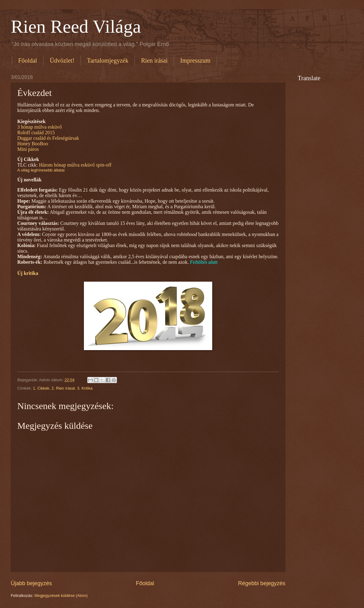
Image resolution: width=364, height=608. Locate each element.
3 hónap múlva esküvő (39, 127)
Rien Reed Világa (76, 27)
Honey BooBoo (33, 144)
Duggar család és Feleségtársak (48, 138)
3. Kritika (85, 388)
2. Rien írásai (63, 388)
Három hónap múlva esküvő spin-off (76, 165)
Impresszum (195, 60)
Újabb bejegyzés (31, 583)
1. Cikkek (41, 388)
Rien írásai (154, 60)
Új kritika (28, 273)
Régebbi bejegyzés (262, 583)
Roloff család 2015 (36, 132)
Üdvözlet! (62, 60)
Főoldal (28, 60)
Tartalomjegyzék (108, 60)
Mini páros (28, 149)
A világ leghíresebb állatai (41, 170)
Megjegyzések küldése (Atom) (61, 596)
